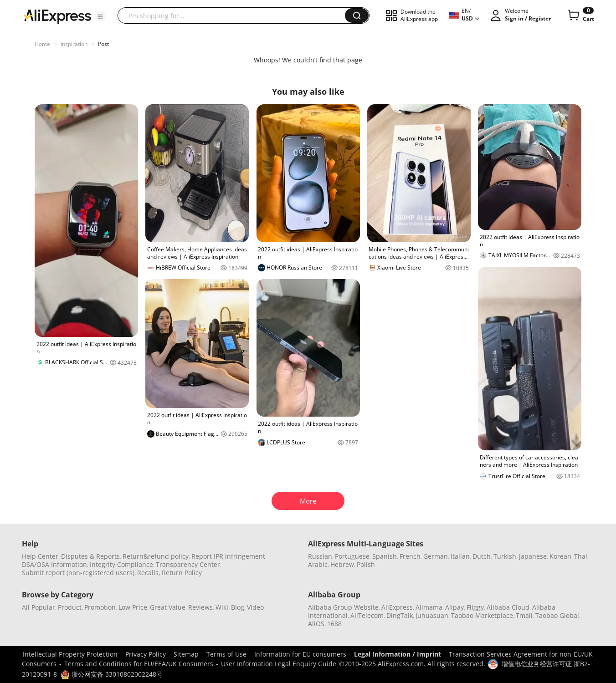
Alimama (429, 607)
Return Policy (182, 573)
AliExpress (397, 607)
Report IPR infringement (228, 556)
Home (42, 44)
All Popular (38, 607)
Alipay (454, 607)
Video (255, 607)
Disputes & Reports (90, 556)
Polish (366, 564)
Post (103, 44)
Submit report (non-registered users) (78, 573)
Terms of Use (226, 654)
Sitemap (186, 654)
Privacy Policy (146, 654)
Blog (238, 607)
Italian (460, 556)
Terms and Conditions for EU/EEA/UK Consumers (139, 664)
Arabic (318, 564)
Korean (560, 556)
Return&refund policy (156, 556)
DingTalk (400, 615)
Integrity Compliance (121, 564)
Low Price (133, 607)
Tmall (524, 615)
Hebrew (342, 564)
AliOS (316, 624)
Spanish (385, 556)
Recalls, (149, 573)
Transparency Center (188, 564)
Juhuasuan (432, 615)
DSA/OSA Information (54, 564)
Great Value (168, 607)
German (436, 556)
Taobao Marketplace (482, 615)
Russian (320, 556)
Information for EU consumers (300, 654)
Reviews (200, 607)
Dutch (482, 556)
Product (70, 607)
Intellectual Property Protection (70, 654)
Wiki (222, 607)
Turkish (505, 556)
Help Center (40, 556)
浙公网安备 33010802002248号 (112, 674)
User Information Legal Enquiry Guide (279, 664)
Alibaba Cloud (508, 607)
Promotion (100, 607)
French (410, 556)
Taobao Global (557, 615)
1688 (334, 624)
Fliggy (475, 607)
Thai (581, 556)
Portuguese (352, 556)
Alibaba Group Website (343, 607)
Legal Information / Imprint (398, 654)
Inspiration (74, 44)
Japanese (533, 556)
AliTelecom (367, 615)
